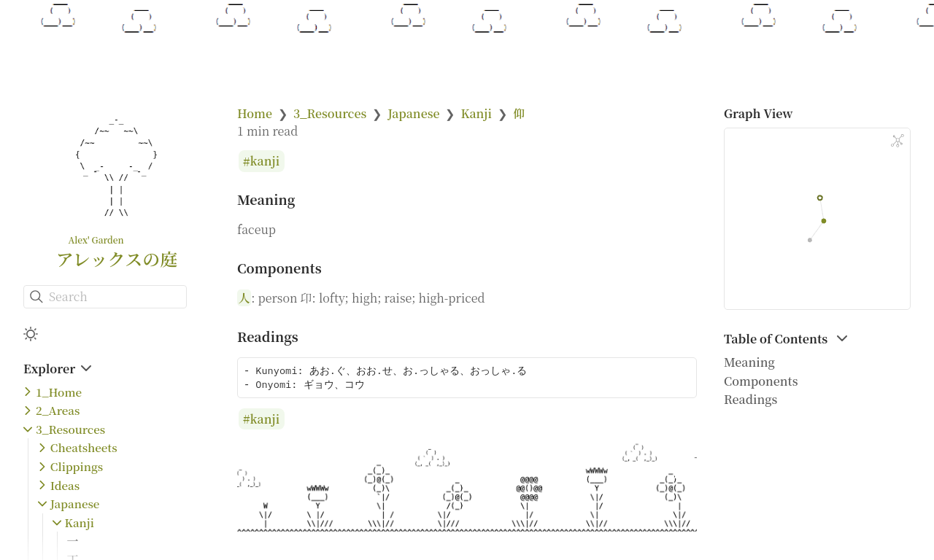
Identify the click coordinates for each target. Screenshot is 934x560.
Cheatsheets (84, 447)
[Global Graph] (898, 141)
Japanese (75, 503)
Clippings (77, 466)
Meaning (749, 362)
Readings (750, 399)
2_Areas (58, 410)
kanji (265, 162)
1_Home (59, 392)
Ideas (65, 485)
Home (255, 113)
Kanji (80, 522)
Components (761, 381)
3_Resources (70, 429)
